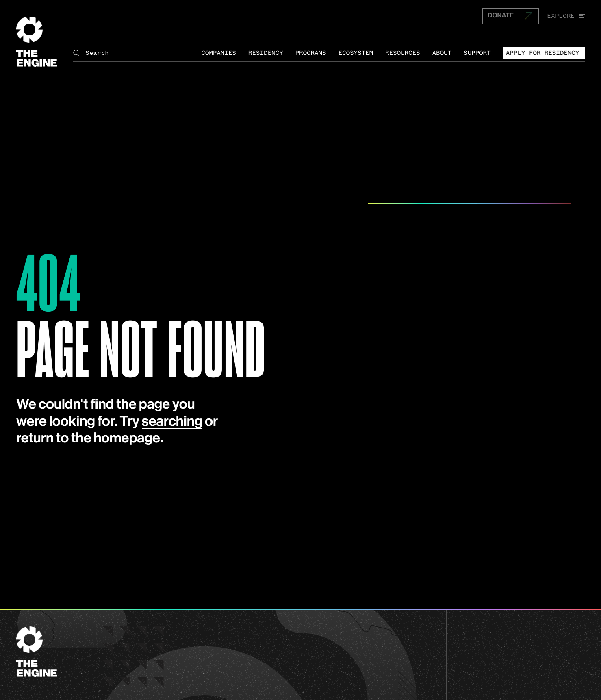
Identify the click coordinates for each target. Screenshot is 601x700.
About (442, 53)
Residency (266, 53)
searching (172, 422)
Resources (403, 53)
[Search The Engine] (133, 53)
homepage (127, 438)
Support (477, 53)
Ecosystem (356, 53)
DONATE (501, 16)
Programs (310, 53)
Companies (219, 53)
